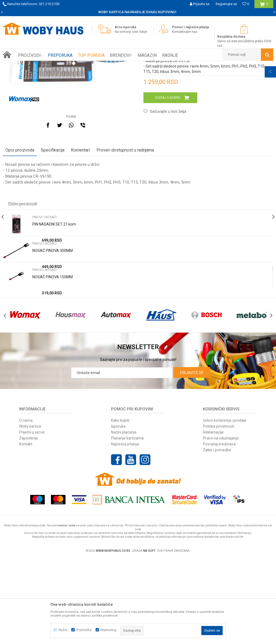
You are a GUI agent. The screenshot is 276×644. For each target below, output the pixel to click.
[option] (138, 12)
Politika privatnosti (219, 511)
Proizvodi (41, 65)
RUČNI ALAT (61, 65)
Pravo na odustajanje (221, 523)
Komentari (80, 223)
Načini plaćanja (124, 517)
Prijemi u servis (32, 517)
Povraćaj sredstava (219, 529)
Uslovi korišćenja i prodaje (225, 505)
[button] (248, 55)
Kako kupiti (120, 505)
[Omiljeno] (246, 4)
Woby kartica (30, 511)
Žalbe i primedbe (217, 535)
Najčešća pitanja (125, 529)
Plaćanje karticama (127, 523)
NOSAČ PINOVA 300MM (53, 323)
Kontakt (26, 529)
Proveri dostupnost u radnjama (125, 223)
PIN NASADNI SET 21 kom (54, 297)
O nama (26, 505)
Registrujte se (226, 4)
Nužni (63, 630)
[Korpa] (264, 6)
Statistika (84, 630)
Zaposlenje (29, 523)
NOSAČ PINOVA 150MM (53, 350)
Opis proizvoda (20, 223)
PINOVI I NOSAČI (86, 65)
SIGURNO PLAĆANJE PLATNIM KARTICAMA (138, 12)
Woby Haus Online (16, 65)
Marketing (108, 630)
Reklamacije (213, 517)
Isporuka (118, 511)
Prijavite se (192, 458)
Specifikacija (53, 223)
